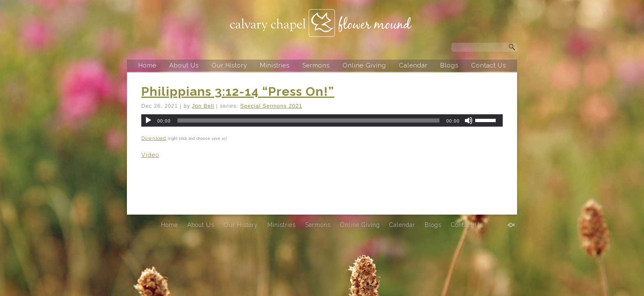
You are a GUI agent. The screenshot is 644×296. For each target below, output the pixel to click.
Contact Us (489, 65)
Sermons (316, 65)
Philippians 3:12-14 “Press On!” (238, 91)
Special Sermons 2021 (271, 106)
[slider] (309, 120)
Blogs (449, 65)
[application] (322, 120)
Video (150, 155)
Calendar (413, 65)
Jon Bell (203, 106)
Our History (229, 65)
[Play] (148, 120)
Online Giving (364, 65)
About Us (184, 65)
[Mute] (469, 120)
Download (154, 138)
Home (147, 65)
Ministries (275, 65)
